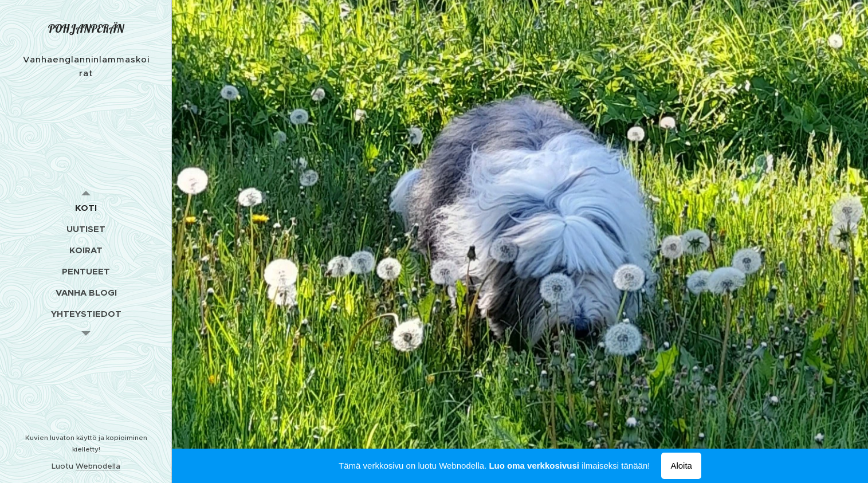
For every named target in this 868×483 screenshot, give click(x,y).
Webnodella (98, 466)
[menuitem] (86, 208)
